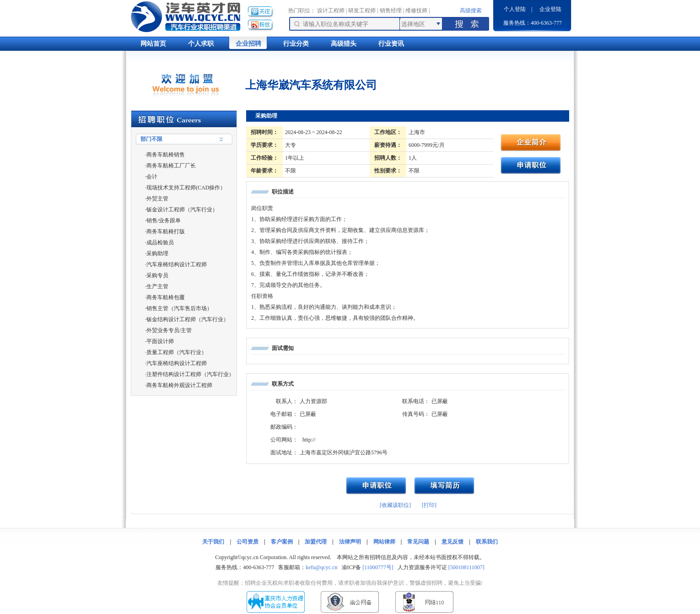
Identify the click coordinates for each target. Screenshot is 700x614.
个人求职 (201, 44)
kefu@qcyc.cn (321, 567)
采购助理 (157, 253)
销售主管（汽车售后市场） (179, 308)
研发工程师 (362, 11)
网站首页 (153, 44)
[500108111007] (466, 567)
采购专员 (157, 275)
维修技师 (416, 11)
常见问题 (418, 542)
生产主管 (157, 286)
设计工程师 (331, 11)
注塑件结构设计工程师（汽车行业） (190, 374)
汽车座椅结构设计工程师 (177, 264)
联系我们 (487, 542)
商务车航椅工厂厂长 (171, 166)
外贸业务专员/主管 (169, 330)
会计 (152, 177)
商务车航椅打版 (166, 232)
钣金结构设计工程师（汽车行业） (188, 319)
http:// (309, 440)
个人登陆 (515, 9)
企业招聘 (248, 44)
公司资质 (248, 542)
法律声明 (350, 542)
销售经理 (391, 11)
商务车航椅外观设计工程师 (179, 385)
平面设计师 (160, 341)
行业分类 (296, 44)
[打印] (429, 505)
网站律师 (384, 542)
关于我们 (213, 542)
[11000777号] (378, 567)
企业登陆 (550, 9)
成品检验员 (160, 242)
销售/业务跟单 (164, 221)
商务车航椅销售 (166, 155)
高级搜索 (471, 11)
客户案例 (282, 542)
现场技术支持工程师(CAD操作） (186, 188)
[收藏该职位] (395, 505)
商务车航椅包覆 (166, 297)
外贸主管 (157, 199)
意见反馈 (452, 542)
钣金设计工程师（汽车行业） (182, 210)
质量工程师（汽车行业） (177, 352)
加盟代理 (316, 542)
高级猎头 (344, 44)
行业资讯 (391, 44)
